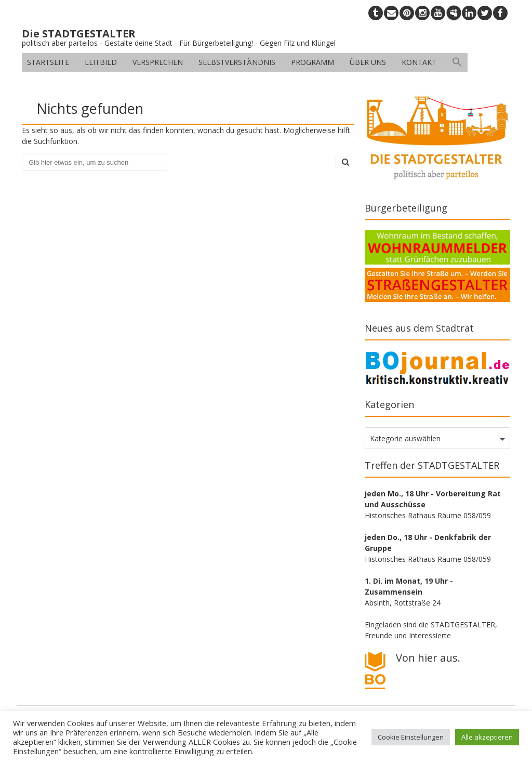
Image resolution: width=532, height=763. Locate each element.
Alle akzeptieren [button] (487, 737)
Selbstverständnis (237, 62)
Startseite (48, 62)
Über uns (368, 62)
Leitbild (101, 62)
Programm (312, 62)
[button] (457, 62)
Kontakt (419, 62)
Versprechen (158, 62)
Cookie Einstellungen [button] (411, 737)
